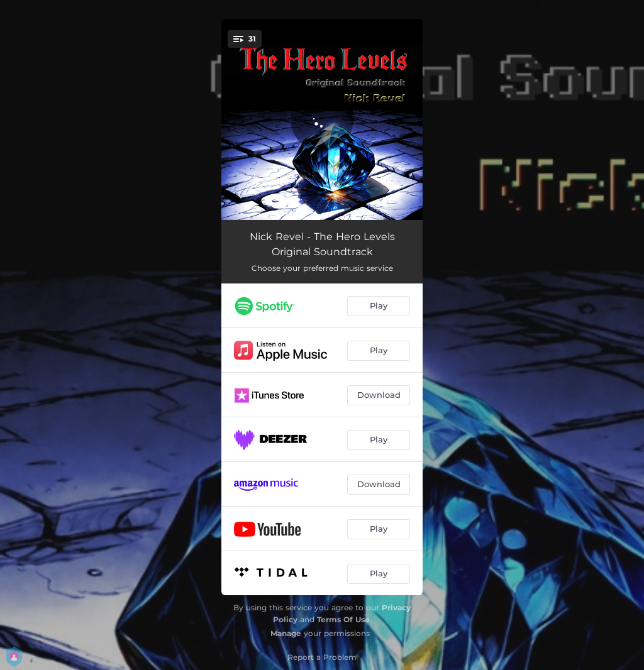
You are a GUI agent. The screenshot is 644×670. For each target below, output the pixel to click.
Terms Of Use (343, 619)
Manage (286, 633)
